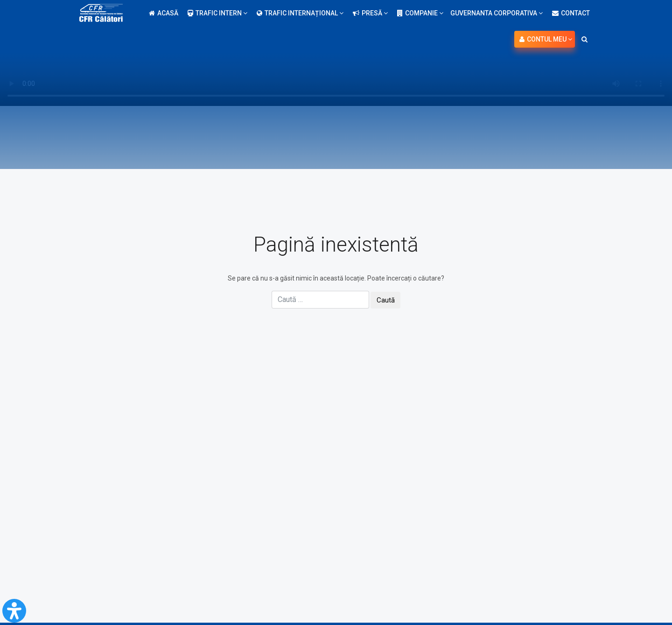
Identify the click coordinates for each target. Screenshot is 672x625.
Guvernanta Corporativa (497, 13)
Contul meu (546, 39)
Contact (571, 13)
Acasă (164, 13)
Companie (420, 13)
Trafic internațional (300, 13)
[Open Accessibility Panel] (14, 611)
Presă (370, 13)
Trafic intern (217, 13)
